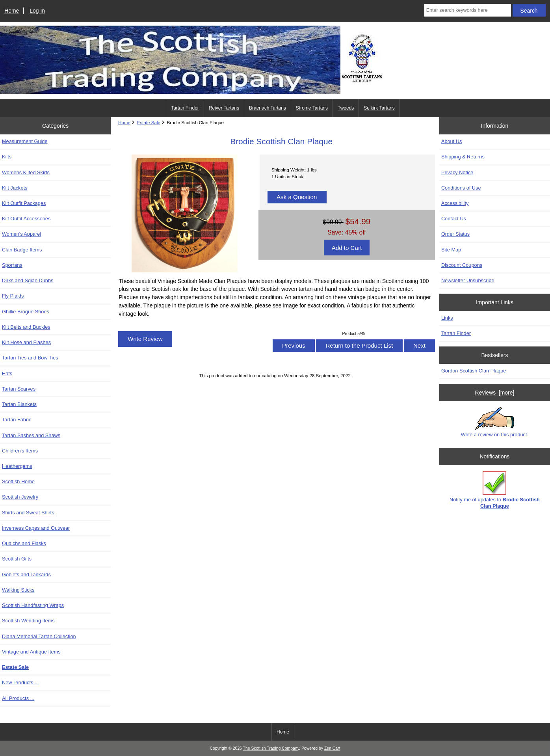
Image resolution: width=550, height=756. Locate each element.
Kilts (7, 157)
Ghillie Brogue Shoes (26, 312)
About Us (452, 141)
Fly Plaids (13, 296)
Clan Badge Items (22, 250)
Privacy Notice (457, 172)
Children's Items (20, 451)
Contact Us (454, 219)
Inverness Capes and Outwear (36, 528)
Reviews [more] (495, 393)
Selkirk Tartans (379, 108)
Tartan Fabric (17, 420)
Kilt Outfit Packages (24, 203)
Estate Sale (149, 122)
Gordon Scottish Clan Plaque (474, 371)
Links (447, 318)
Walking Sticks (18, 590)
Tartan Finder (185, 108)
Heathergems (17, 466)
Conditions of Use (461, 188)
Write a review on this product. (495, 422)
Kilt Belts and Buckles (26, 327)
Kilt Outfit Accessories (26, 219)
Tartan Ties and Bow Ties (30, 358)
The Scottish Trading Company (271, 748)
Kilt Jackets (15, 188)
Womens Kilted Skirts (26, 172)
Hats (7, 373)
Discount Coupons (462, 265)
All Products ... (18, 698)
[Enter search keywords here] (468, 10)
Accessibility (455, 203)
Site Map (451, 250)
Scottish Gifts (17, 559)
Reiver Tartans (224, 108)
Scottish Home (18, 481)
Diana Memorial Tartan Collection (39, 636)
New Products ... (20, 682)
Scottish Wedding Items (28, 621)
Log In (37, 11)
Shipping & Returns (463, 157)
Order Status (455, 234)
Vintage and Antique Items (31, 652)
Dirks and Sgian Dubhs (28, 280)
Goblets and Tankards (26, 574)
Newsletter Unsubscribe (468, 280)
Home (12, 11)
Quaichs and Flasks (24, 543)
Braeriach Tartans (268, 108)
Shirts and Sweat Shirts (28, 513)
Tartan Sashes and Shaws (31, 435)
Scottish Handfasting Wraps (33, 605)
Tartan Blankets (19, 404)
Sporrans (12, 265)
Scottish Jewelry (20, 497)
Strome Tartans (312, 108)
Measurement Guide (25, 141)
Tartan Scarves (19, 389)
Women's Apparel (21, 234)
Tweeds (346, 108)
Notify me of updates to (495, 490)
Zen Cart (332, 748)
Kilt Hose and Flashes (26, 342)
